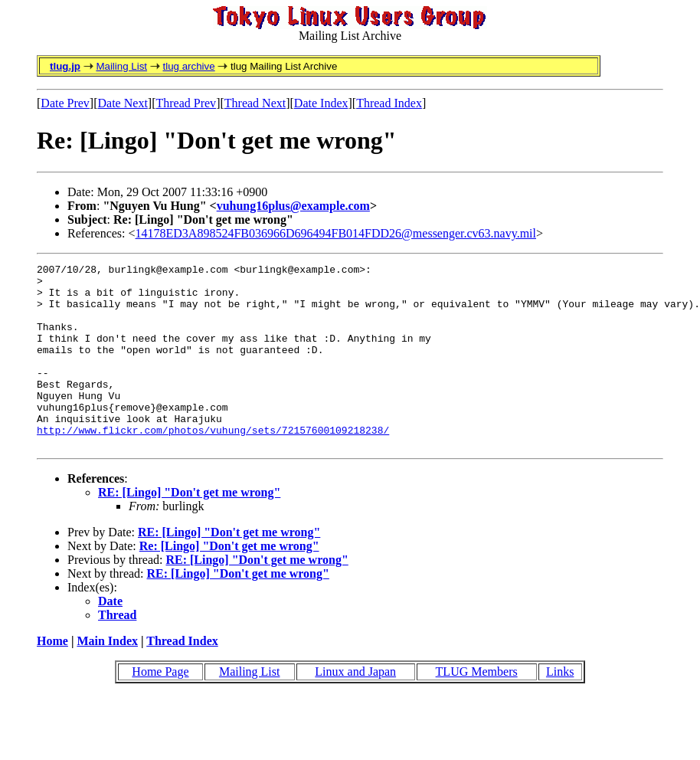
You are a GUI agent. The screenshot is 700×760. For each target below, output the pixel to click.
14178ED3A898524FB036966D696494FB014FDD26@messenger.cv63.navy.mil (336, 233)
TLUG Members (477, 708)
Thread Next (255, 103)
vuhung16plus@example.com (293, 206)
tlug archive (188, 66)
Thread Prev (186, 103)
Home (52, 678)
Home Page (160, 708)
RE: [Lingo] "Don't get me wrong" (189, 529)
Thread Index (389, 103)
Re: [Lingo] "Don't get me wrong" (229, 583)
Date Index (321, 103)
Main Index (107, 678)
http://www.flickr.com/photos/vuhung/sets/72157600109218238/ (213, 464)
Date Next (123, 103)
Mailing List (121, 66)
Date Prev (65, 103)
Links (560, 708)
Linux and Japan (355, 708)
